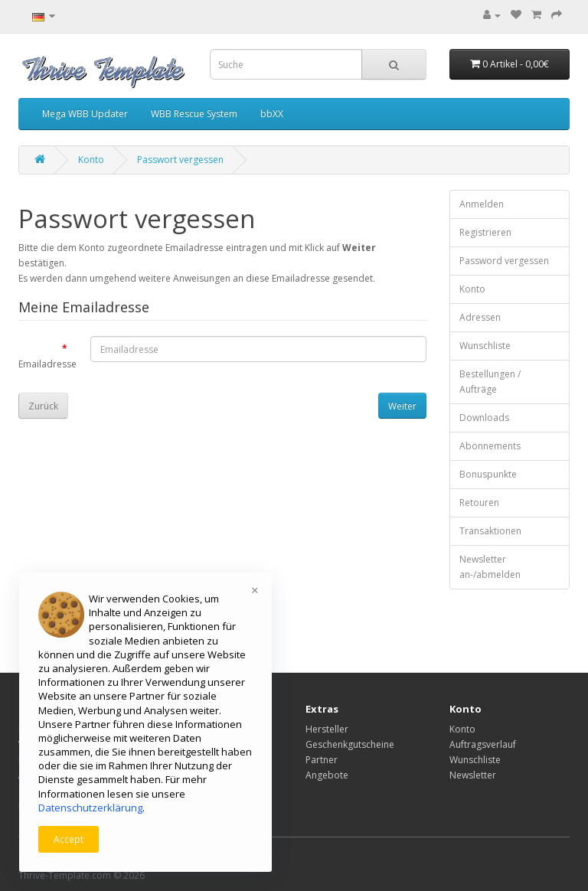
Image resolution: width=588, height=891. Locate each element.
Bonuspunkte (488, 474)
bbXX (272, 114)
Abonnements (490, 446)
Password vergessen (504, 261)
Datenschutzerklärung (90, 808)
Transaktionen (490, 531)
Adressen (480, 317)
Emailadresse (47, 364)
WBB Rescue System (194, 114)
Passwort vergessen (180, 160)
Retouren (479, 503)
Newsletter (473, 775)
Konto (91, 160)
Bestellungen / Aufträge (490, 382)
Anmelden (482, 204)
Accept (69, 839)
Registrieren (485, 232)
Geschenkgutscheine (350, 744)
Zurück (43, 406)
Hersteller (327, 729)
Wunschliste (485, 346)
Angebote (327, 775)
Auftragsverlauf (483, 744)
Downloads (484, 418)
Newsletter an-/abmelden (490, 567)
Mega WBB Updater (85, 114)
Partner (322, 760)
